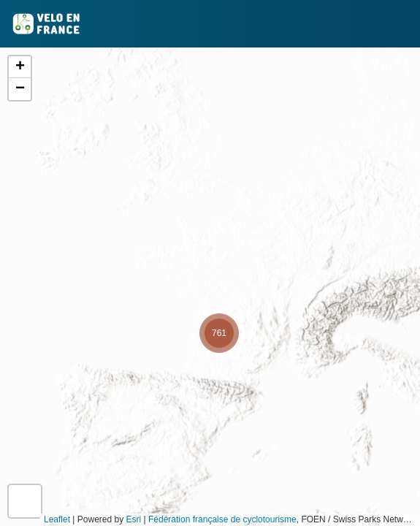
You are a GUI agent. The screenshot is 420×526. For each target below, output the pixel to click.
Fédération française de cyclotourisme (222, 519)
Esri (134, 519)
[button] (219, 333)
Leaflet (57, 519)
